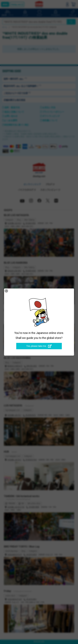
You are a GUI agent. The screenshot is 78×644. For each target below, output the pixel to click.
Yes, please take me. (39, 346)
